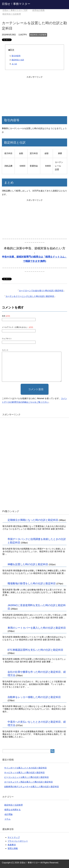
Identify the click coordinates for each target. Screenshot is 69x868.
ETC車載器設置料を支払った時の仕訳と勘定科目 (35, 650)
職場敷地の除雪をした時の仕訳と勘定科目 (32, 583)
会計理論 (8, 814)
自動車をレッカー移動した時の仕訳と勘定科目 (34, 697)
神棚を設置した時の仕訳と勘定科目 (28, 564)
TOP (15, 10)
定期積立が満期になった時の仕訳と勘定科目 (33, 520)
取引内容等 (16, 56)
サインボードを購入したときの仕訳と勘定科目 (25, 768)
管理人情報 (13, 848)
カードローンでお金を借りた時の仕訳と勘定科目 (41, 291)
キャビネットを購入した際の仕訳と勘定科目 (24, 773)
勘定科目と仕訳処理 (38, 35)
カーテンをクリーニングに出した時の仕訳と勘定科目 (30, 296)
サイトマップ (14, 837)
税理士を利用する (13, 810)
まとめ (14, 64)
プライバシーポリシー (18, 841)
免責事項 (12, 845)
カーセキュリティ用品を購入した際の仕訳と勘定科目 (28, 782)
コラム (7, 819)
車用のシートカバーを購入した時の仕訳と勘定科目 (37, 628)
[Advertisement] (35, 95)
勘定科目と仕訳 (18, 60)
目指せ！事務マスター (16, 4)
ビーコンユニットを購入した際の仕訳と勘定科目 (26, 777)
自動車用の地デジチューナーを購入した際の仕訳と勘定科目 (32, 787)
